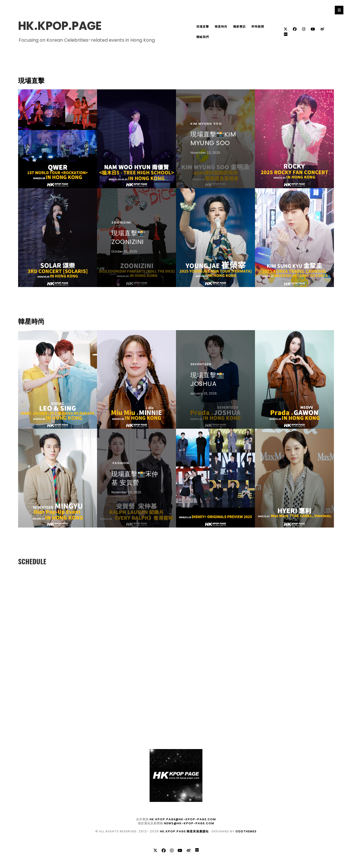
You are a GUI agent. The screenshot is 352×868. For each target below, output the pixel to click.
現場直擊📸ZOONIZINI (128, 237)
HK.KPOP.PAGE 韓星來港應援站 (185, 831)
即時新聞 (258, 27)
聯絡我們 (203, 37)
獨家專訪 (239, 27)
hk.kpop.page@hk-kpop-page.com (183, 819)
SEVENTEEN (201, 364)
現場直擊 (203, 27)
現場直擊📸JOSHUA (207, 379)
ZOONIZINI (121, 222)
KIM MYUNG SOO (206, 124)
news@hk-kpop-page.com (189, 823)
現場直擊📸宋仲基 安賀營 (135, 478)
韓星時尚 (221, 27)
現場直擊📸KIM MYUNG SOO (213, 139)
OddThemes (246, 831)
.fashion (120, 463)
